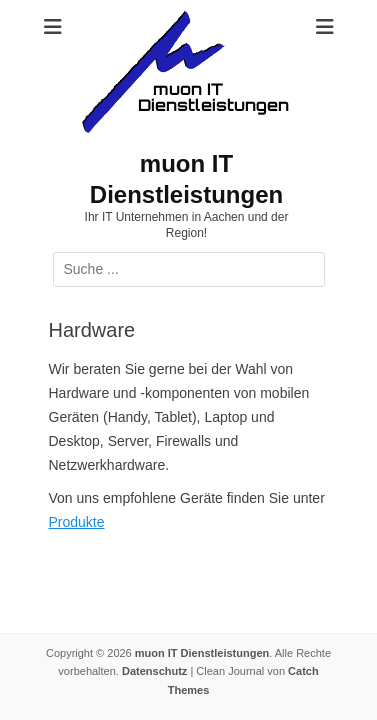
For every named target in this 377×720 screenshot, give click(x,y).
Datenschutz (154, 671)
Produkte (77, 522)
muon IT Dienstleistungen (202, 653)
